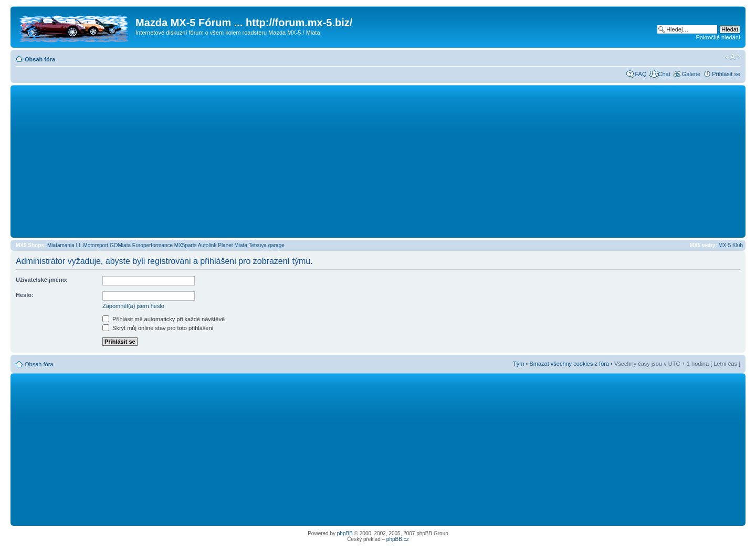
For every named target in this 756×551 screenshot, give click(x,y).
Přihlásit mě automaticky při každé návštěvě (164, 319)
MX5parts (186, 245)
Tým (518, 364)
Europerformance (153, 245)
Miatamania (61, 245)
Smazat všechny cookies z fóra (569, 364)
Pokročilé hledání (718, 37)
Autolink (207, 245)
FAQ (640, 74)
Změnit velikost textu (733, 57)
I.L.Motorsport (92, 245)
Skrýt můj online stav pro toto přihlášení (158, 328)
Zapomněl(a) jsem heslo (133, 306)
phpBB (345, 533)
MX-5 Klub (731, 245)
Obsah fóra (40, 59)
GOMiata (120, 245)
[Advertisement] (378, 161)
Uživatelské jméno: (42, 280)
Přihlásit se (726, 74)
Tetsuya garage (266, 245)
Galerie (691, 74)
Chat (664, 74)
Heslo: (25, 295)
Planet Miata (233, 245)
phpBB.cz (398, 539)
